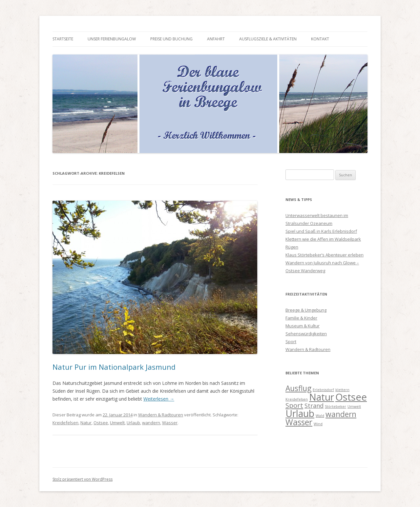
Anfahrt (216, 39)
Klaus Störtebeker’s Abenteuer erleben (325, 255)
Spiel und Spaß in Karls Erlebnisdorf (321, 231)
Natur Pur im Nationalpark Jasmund (114, 367)
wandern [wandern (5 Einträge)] (341, 414)
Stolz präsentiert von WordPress (83, 479)
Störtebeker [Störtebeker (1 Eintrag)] (336, 407)
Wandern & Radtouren (161, 415)
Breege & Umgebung (306, 310)
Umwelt (117, 423)
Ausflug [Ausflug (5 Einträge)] (298, 388)
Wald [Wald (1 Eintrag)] (320, 416)
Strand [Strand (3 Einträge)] (314, 406)
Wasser (170, 423)
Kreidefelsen (65, 423)
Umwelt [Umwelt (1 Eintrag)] (354, 407)
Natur (86, 423)
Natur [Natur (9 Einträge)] (322, 397)
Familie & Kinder (301, 318)
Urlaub (133, 423)
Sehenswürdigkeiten (306, 334)
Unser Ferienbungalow (112, 39)
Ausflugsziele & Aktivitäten (268, 39)
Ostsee (101, 423)
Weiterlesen (159, 399)
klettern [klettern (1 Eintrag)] (342, 390)
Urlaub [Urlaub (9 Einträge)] (300, 413)
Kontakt (320, 39)
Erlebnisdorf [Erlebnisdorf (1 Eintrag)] (323, 390)
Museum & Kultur (303, 326)
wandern (151, 423)
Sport (291, 342)
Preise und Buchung (171, 39)
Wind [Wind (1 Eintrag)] (318, 424)
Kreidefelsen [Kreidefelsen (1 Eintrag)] (297, 399)
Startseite (63, 39)
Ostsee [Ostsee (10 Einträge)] (351, 397)
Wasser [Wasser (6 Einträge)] (299, 422)
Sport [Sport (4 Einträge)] (294, 405)
